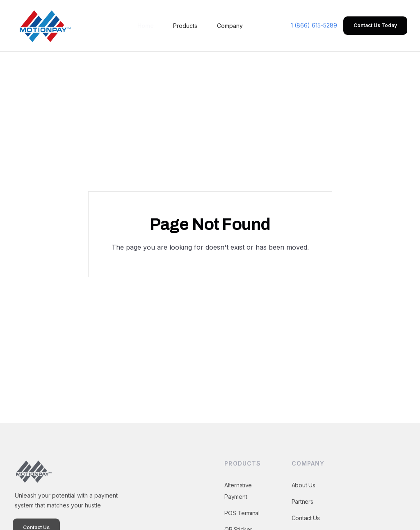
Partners (302, 508)
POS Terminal (242, 520)
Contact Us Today (375, 25)
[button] (185, 26)
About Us (303, 492)
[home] (43, 26)
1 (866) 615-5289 (314, 25)
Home (145, 26)
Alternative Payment (238, 497)
